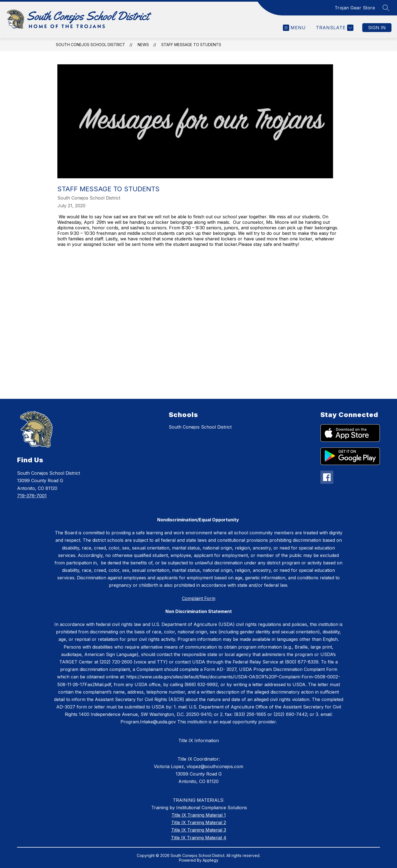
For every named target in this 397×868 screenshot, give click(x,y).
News (143, 45)
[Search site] (386, 8)
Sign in (377, 28)
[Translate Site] (334, 28)
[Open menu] (294, 28)
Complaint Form (199, 598)
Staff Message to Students (191, 45)
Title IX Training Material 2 (199, 822)
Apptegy (210, 860)
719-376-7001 (32, 496)
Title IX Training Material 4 (199, 838)
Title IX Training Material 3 (199, 830)
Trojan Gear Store (355, 8)
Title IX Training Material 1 (199, 815)
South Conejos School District (91, 45)
